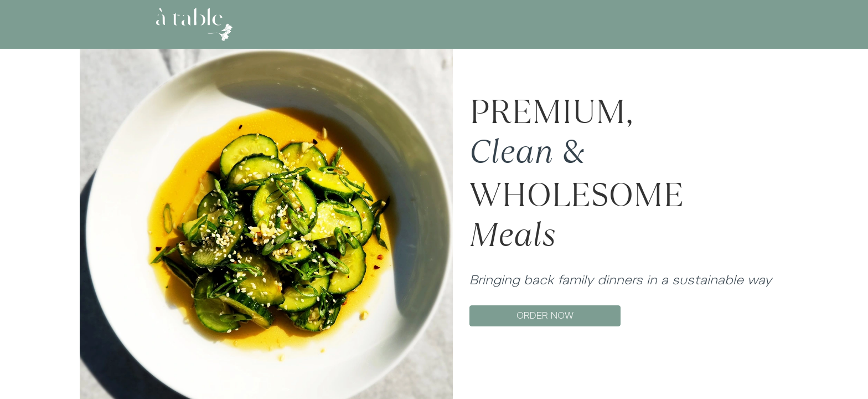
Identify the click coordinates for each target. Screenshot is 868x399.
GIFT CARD (479, 24)
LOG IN (658, 24)
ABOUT (391, 24)
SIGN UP (696, 24)
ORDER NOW (545, 316)
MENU (432, 24)
